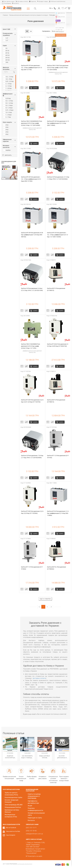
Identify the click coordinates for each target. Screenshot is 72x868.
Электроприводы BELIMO (14, 805)
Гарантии (32, 1)
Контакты (16, 3)
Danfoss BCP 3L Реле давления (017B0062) (57, 568)
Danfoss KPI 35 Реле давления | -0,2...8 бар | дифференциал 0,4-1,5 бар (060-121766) (32, 68)
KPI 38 (7, 60)
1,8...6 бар (8, 112)
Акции (30, 806)
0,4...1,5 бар (8, 101)
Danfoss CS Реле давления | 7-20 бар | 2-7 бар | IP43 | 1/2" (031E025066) (32, 457)
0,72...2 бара (9, 110)
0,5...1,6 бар (8, 103)
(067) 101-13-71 (55, 8)
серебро (7, 150)
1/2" (6, 40)
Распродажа (6, 3)
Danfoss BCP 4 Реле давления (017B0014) (56, 401)
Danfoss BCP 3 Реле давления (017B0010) (56, 289)
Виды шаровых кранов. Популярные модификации (45, 757)
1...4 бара (8, 115)
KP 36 (6, 53)
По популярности (58, 31)
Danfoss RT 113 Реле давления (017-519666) (32, 568)
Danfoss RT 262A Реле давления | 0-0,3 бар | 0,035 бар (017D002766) (58, 345)
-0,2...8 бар (8, 79)
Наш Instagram (11, 835)
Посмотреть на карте (35, 856)
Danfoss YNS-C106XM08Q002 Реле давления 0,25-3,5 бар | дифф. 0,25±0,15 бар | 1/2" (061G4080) (32, 123)
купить (35, 88)
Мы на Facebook (11, 828)
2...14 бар (8, 84)
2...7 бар (7, 117)
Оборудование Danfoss (13, 807)
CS (5, 48)
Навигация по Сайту (35, 818)
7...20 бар (8, 88)
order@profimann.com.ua (34, 834)
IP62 (6, 134)
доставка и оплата (39, 678)
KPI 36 (7, 58)
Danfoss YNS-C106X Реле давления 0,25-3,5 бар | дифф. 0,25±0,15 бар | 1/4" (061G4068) (58, 68)
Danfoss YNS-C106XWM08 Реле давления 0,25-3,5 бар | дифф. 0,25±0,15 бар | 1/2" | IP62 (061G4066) (31, 346)
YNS (6, 62)
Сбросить (7, 155)
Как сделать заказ (8, 1)
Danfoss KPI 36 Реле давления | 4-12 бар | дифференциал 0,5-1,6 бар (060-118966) (58, 123)
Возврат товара (42, 1)
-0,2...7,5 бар (8, 77)
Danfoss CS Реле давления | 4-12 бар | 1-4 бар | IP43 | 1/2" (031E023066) (58, 178)
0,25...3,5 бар (9, 81)
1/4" (6, 38)
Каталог (29, 9)
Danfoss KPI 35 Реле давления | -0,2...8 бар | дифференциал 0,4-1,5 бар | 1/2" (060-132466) (58, 235)
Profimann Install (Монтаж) (57, 1)
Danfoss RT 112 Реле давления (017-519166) (58, 457)
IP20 (6, 125)
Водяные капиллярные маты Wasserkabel (10, 757)
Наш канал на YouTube (13, 831)
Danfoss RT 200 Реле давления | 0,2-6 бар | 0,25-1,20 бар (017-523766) (32, 401)
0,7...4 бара (8, 108)
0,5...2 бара (8, 105)
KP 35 (6, 51)
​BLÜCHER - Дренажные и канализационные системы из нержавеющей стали (62, 757)
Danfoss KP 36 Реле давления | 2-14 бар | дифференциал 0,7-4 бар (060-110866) (58, 513)
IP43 (6, 130)
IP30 (6, 127)
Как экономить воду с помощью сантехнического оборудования (27, 757)
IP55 (6, 132)
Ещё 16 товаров (45, 599)
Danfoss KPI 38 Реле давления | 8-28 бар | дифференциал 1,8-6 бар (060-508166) (32, 235)
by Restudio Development (25, 864)
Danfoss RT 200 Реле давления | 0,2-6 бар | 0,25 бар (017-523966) (32, 512)
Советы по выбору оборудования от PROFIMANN (34, 796)
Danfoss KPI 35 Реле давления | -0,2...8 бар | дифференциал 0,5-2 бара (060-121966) (31, 179)
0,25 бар (7, 98)
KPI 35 (7, 55)
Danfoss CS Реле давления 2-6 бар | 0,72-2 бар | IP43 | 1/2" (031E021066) (32, 289)
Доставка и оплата (22, 1)
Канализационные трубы (13, 797)
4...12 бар (8, 86)
